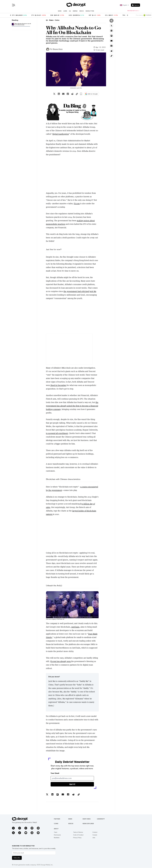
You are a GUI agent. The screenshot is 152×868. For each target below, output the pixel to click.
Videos (82, 11)
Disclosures (57, 835)
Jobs (94, 838)
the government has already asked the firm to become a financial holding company (72, 406)
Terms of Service (78, 832)
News (60, 11)
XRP (90, 15)
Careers (95, 835)
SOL (106, 15)
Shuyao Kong (58, 49)
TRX (124, 15)
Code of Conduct (78, 835)
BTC (13, 15)
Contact (95, 832)
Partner (57, 819)
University (101, 819)
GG (70, 11)
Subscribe (17, 858)
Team (56, 832)
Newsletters (90, 11)
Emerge (75, 11)
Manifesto (57, 838)
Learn (65, 11)
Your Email (55, 773)
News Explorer (88, 824)
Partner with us (133, 11)
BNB (52, 15)
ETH (33, 15)
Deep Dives (87, 819)
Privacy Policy (77, 838)
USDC (71, 15)
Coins (56, 824)
